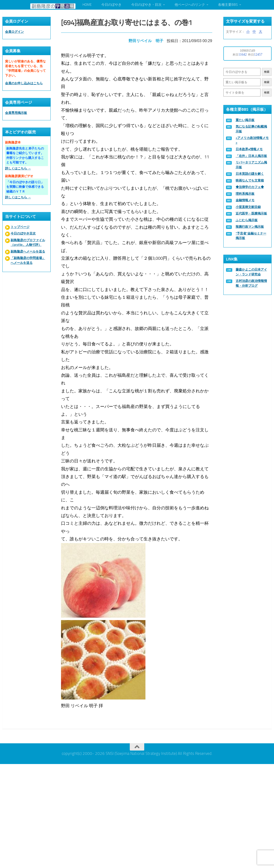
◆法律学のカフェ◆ (250, 187)
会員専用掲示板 (16, 113)
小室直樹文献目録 (248, 207)
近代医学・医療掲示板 (251, 213)
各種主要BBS (228, 5)
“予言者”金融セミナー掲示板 (251, 236)
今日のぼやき (111, 5)
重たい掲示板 (245, 120)
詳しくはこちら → (18, 168)
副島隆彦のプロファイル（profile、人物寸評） (28, 243)
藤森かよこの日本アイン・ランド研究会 (251, 272)
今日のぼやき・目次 (146, 5)
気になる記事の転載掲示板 (251, 129)
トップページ (20, 227)
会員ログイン (14, 32)
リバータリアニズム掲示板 (251, 165)
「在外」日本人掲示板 (251, 156)
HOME (87, 5)
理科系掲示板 (245, 194)
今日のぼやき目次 (23, 233)
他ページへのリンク (190, 5)
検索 (267, 72)
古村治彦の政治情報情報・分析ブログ (251, 283)
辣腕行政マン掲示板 (250, 227)
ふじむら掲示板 (247, 220)
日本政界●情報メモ (249, 149)
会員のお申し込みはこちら (24, 83)
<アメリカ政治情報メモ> (252, 140)
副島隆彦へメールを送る (28, 251)
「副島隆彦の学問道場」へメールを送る (28, 260)
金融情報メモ (245, 200)
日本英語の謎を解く (250, 174)
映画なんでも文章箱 (250, 180)
